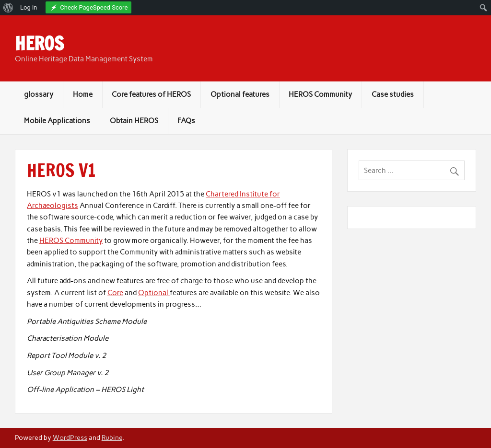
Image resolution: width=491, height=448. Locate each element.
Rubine (112, 437)
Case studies (393, 94)
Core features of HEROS (151, 94)
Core (115, 293)
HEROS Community (320, 94)
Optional (154, 293)
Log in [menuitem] (29, 7)
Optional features (240, 94)
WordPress (70, 437)
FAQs (186, 121)
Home (83, 94)
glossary (39, 94)
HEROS (39, 44)
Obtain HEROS (134, 121)
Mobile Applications (57, 121)
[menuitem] (8, 8)
